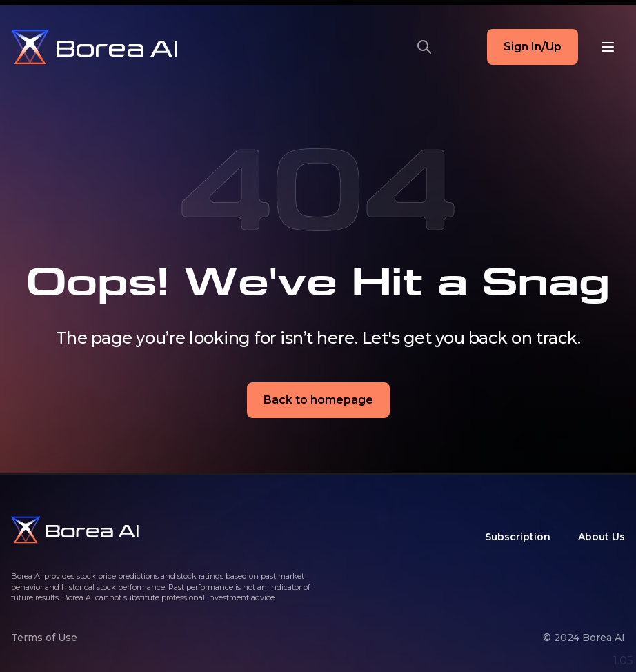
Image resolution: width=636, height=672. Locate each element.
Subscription (518, 537)
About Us (602, 537)
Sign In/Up (533, 47)
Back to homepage (318, 400)
